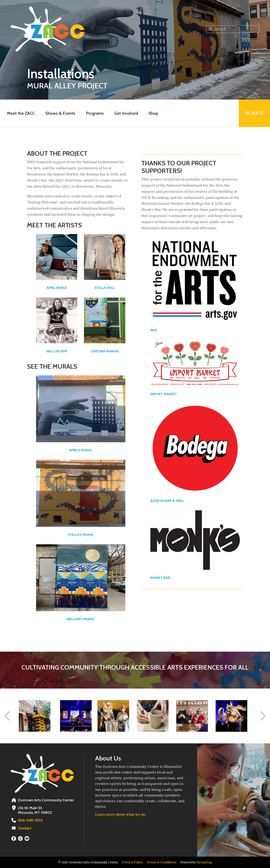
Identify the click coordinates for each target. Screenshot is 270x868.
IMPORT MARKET (164, 394)
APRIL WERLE (57, 288)
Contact (25, 828)
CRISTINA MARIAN (105, 351)
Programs (95, 113)
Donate (254, 113)
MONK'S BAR (160, 578)
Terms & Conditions (162, 862)
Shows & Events (60, 113)
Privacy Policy (132, 862)
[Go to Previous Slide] (7, 716)
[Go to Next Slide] (263, 716)
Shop (153, 113)
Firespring (204, 862)
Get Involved (126, 113)
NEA (154, 330)
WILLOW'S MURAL (81, 619)
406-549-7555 (30, 820)
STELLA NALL (105, 288)
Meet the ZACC (21, 113)
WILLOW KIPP (57, 351)
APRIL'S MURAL (81, 450)
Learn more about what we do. (121, 814)
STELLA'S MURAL (81, 535)
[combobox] (233, 29)
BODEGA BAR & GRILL (167, 501)
